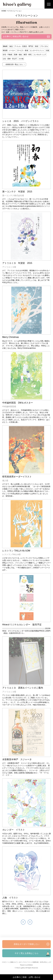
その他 (21, 59)
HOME (4, 11)
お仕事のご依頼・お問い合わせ (27, 977)
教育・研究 (28, 55)
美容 (37, 46)
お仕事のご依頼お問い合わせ (16, 36)
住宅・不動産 (7, 55)
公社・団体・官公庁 (10, 59)
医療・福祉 (18, 55)
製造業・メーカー (9, 50)
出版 (47, 50)
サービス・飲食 (23, 50)
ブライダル (44, 46)
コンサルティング (40, 55)
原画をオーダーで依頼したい (27, 944)
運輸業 (5, 46)
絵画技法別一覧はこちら (14, 64)
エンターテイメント (37, 50)
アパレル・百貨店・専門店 (24, 46)
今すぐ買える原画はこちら (27, 953)
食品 (11, 46)
